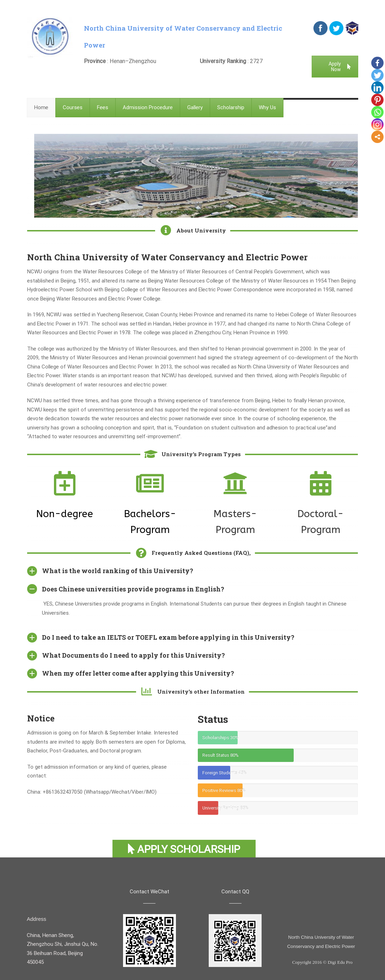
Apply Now (340, 67)
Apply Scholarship (184, 849)
